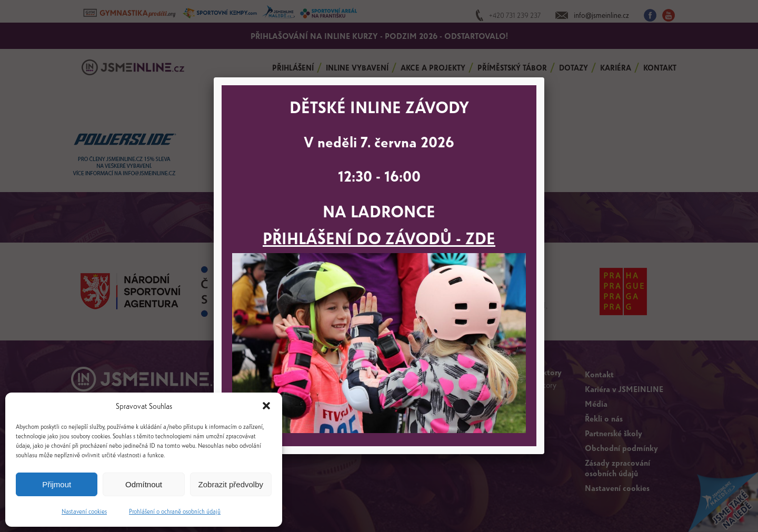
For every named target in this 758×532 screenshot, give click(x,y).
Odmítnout (144, 484)
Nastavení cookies (84, 511)
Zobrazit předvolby (231, 484)
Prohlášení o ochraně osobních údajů (175, 511)
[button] (266, 406)
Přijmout (57, 484)
